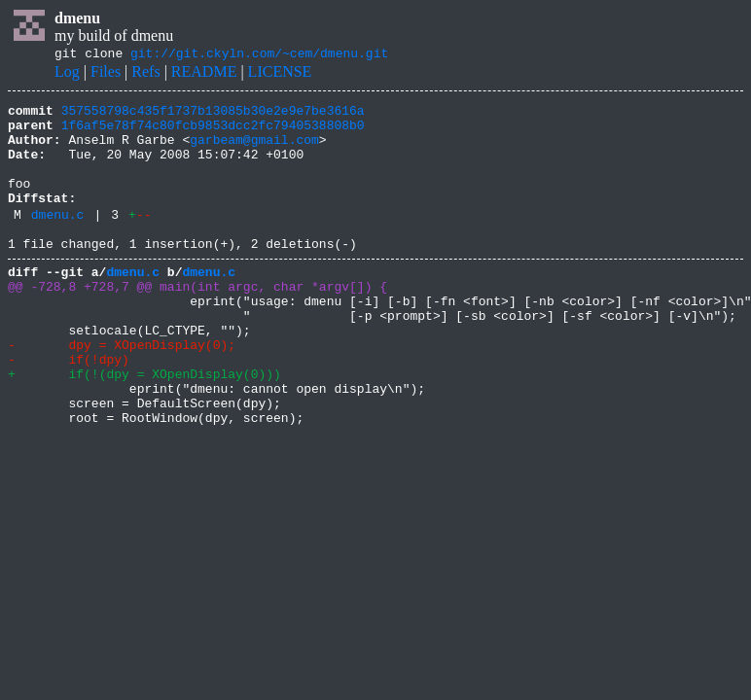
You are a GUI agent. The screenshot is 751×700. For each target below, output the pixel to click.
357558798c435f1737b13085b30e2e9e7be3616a (213, 116)
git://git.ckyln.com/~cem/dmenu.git (259, 55)
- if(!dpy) (69, 408)
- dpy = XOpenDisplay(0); (122, 391)
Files (106, 74)
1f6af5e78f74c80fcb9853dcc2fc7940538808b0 (213, 133)
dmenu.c (58, 240)
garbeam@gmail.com (254, 151)
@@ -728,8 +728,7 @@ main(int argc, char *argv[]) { (197, 321)
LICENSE (280, 74)
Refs (145, 74)
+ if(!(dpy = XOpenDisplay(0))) (144, 426)
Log (67, 74)
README (204, 74)
